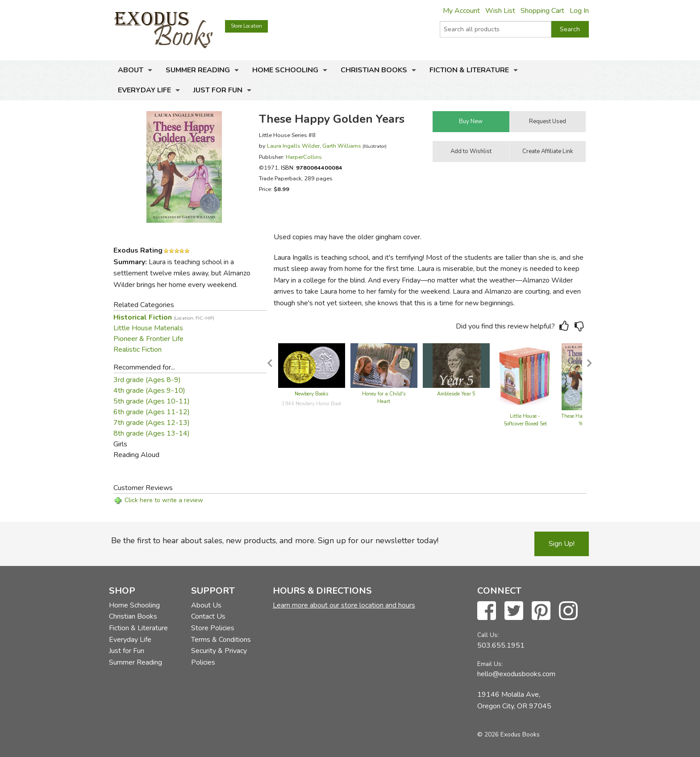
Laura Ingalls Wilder (293, 146)
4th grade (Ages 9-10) (149, 391)
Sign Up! (562, 544)
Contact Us (208, 616)
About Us (206, 605)
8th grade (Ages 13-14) (152, 433)
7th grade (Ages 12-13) (152, 423)
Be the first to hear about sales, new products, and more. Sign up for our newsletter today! (275, 541)
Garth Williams (342, 146)
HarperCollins (304, 157)
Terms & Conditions (221, 640)
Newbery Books (311, 394)
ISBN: (312, 168)
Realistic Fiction (137, 349)
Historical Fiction (164, 317)
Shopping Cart (542, 11)
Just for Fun (218, 90)
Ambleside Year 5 (456, 394)
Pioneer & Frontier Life (148, 339)
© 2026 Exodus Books (508, 734)
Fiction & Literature (469, 70)
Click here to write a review (164, 500)
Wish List (500, 11)
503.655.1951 (501, 645)
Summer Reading (198, 70)
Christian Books (374, 70)
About (131, 70)
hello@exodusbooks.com (516, 674)
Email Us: (490, 664)
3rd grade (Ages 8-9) (147, 380)
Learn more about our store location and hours (344, 605)
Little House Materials (148, 328)
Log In (579, 11)
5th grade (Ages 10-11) (152, 401)
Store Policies (213, 628)
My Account (461, 11)
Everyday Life (144, 90)
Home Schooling (285, 70)
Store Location (246, 26)
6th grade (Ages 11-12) (152, 412)
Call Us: (488, 635)
